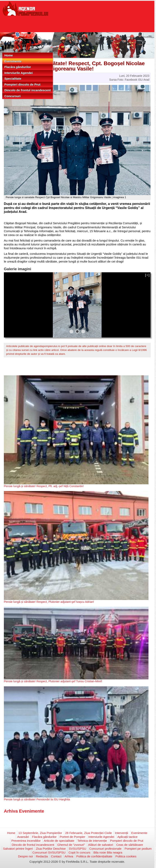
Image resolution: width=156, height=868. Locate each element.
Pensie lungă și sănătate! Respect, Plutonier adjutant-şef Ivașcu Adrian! (49, 602)
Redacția (42, 856)
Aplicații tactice (127, 837)
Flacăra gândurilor (18, 67)
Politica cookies (126, 856)
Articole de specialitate (59, 841)
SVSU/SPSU (78, 849)
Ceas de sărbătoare (130, 845)
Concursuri (12, 96)
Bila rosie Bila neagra (108, 852)
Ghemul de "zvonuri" (71, 845)
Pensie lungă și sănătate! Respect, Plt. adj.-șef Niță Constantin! (44, 486)
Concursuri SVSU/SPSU (49, 852)
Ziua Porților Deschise (51, 849)
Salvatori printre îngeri (18, 849)
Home (9, 55)
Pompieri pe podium (138, 849)
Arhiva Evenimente (24, 811)
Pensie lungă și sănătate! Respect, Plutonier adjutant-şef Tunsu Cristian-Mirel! (53, 681)
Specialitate (13, 79)
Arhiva (69, 856)
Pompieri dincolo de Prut (22, 84)
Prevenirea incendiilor (26, 841)
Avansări (23, 837)
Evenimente (13, 61)
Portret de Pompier (73, 837)
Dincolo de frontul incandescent (27, 90)
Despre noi (25, 856)
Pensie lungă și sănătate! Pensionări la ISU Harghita (37, 799)
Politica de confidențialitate (94, 856)
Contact (56, 856)
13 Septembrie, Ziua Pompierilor (40, 833)
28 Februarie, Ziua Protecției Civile (89, 833)
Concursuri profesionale (105, 849)
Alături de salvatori (101, 845)
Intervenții (122, 833)
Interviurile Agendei (18, 73)
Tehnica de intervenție (92, 841)
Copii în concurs (79, 852)
